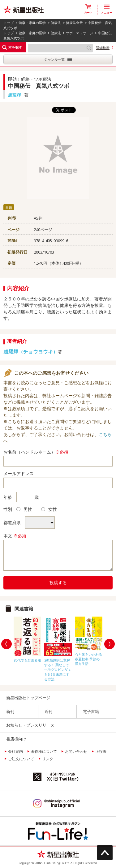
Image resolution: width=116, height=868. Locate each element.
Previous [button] (6, 644)
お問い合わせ (76, 751)
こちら (105, 434)
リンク (48, 759)
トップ (9, 23)
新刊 (10, 711)
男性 (24, 509)
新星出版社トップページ (28, 698)
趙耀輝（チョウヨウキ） (31, 352)
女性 (49, 509)
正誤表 (101, 751)
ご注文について (21, 759)
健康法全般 (74, 23)
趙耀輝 (15, 95)
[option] (27, 638)
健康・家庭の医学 (32, 23)
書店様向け (16, 739)
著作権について (44, 751)
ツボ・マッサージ (79, 33)
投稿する (58, 583)
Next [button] (110, 644)
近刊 (49, 711)
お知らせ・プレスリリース (30, 725)
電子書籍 (91, 711)
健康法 (56, 23)
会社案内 (15, 751)
